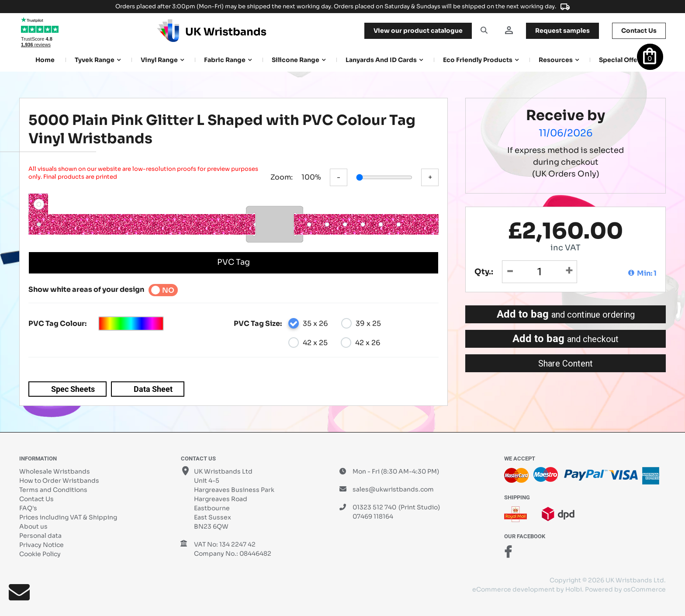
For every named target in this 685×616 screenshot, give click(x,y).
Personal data (40, 536)
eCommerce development (514, 589)
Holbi (574, 589)
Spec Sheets (73, 389)
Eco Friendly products (478, 60)
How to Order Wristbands (59, 481)
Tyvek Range (95, 60)
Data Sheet (153, 389)
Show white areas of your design (86, 289)
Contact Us (36, 499)
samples (562, 31)
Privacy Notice (42, 545)
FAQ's (28, 508)
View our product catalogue (418, 31)
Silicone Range (296, 60)
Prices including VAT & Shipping (68, 517)
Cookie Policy (40, 554)
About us (33, 526)
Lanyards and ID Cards (381, 60)
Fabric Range (225, 60)
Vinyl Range (159, 60)
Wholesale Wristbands (55, 471)
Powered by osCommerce (625, 589)
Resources (556, 60)
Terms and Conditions (53, 490)
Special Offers (621, 60)
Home (45, 60)
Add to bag (566, 314)
